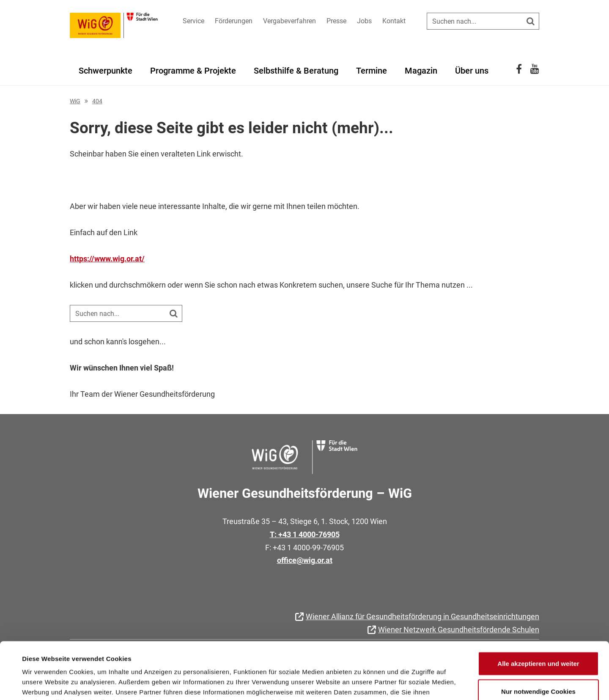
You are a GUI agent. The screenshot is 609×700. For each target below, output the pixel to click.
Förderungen (234, 21)
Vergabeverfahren (289, 21)
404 (97, 101)
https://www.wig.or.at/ (107, 259)
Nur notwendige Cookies (538, 638)
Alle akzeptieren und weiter (538, 610)
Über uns (472, 71)
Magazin (421, 71)
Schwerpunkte (106, 71)
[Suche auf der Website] (483, 21)
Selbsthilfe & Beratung (296, 71)
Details (350, 683)
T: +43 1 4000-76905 (305, 534)
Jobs (364, 21)
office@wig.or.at (305, 560)
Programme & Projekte (193, 71)
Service (193, 21)
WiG (75, 101)
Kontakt (394, 21)
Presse (336, 21)
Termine (372, 71)
